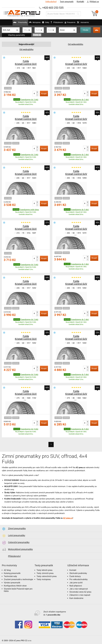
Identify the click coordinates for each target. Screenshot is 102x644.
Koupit (44, 94)
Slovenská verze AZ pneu (80, 592)
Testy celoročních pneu (47, 576)
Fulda (37, 35)
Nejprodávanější (26, 44)
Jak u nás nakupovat (79, 589)
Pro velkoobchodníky (79, 579)
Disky (43, 23)
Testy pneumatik (66, 2)
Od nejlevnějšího (76, 44)
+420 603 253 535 (53, 8)
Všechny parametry (16, 35)
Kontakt (80, 2)
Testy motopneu (44, 579)
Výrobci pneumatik (12, 583)
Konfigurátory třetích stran (15, 586)
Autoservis (89, 23)
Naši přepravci (76, 586)
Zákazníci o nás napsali (80, 595)
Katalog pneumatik (12, 573)
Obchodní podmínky (78, 573)
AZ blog (7, 570)
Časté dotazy (75, 576)
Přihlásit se (92, 2)
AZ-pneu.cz (68, 518)
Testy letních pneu (44, 570)
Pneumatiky (12, 23)
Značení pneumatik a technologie (18, 579)
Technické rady (10, 576)
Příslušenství (58, 22)
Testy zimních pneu (45, 573)
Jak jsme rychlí (76, 583)
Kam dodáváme (76, 598)
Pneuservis (73, 23)
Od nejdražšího (26, 49)
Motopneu (29, 23)
